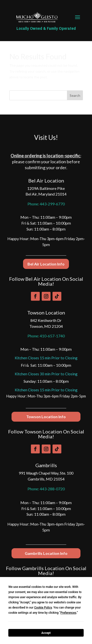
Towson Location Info (46, 417)
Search (75, 95)
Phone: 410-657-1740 (46, 336)
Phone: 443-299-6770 (46, 204)
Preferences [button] (68, 613)
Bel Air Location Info (46, 264)
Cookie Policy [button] (43, 608)
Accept (46, 633)
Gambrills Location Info (46, 553)
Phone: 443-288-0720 (46, 489)
